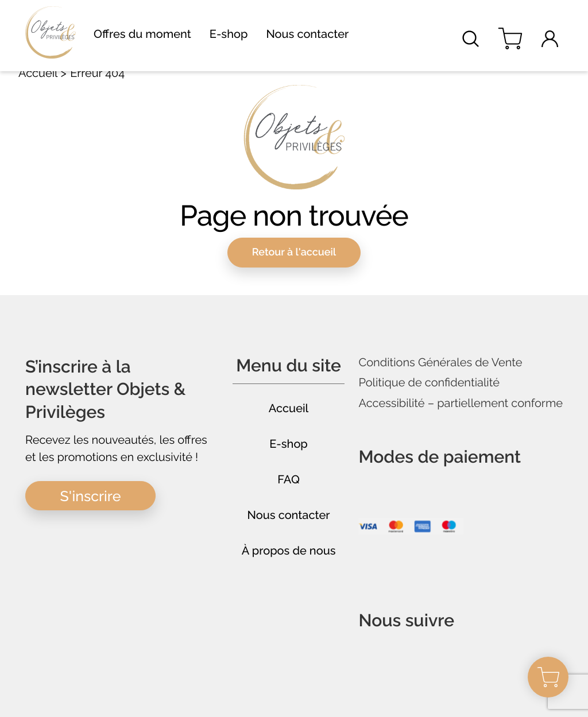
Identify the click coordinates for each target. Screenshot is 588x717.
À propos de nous (289, 551)
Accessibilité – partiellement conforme (461, 403)
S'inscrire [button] (91, 496)
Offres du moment (142, 34)
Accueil (38, 73)
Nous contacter (307, 34)
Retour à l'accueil (294, 252)
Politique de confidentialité (429, 383)
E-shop (229, 34)
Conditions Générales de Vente (440, 363)
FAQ (289, 479)
